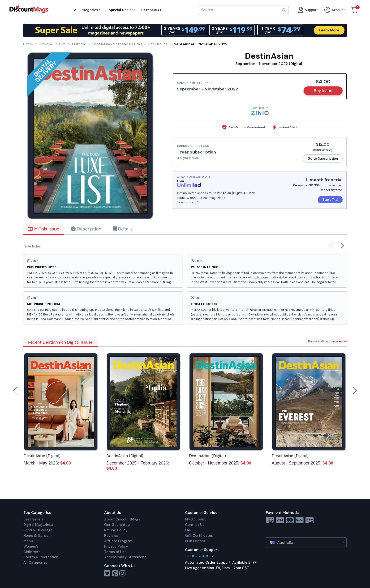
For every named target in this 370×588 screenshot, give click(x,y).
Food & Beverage (38, 530)
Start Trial (330, 200)
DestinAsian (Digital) (42, 456)
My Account (195, 519)
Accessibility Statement (125, 557)
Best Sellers (34, 519)
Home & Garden (37, 536)
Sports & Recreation (41, 557)
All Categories (35, 562)
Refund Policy (116, 530)
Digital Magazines (38, 525)
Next (355, 391)
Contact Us (195, 525)
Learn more (188, 202)
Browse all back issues (327, 341)
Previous (16, 391)
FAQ (188, 530)
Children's (32, 552)
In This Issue (44, 229)
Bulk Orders (195, 541)
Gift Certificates (199, 536)
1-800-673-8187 (199, 556)
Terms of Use (115, 552)
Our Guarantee (117, 525)
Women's (31, 546)
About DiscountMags (122, 519)
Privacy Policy (116, 546)
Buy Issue (323, 91)
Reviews (111, 536)
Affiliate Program (118, 541)
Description (86, 229)
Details (123, 229)
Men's (28, 541)
